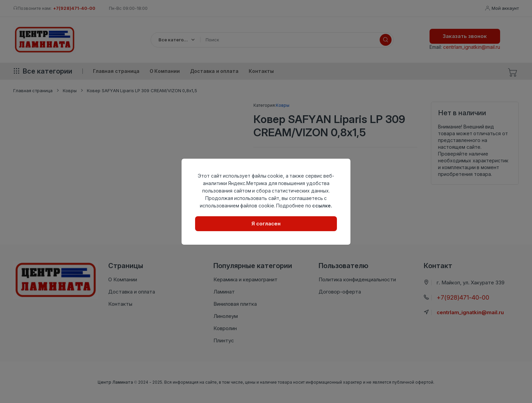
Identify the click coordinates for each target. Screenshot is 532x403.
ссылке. (322, 206)
